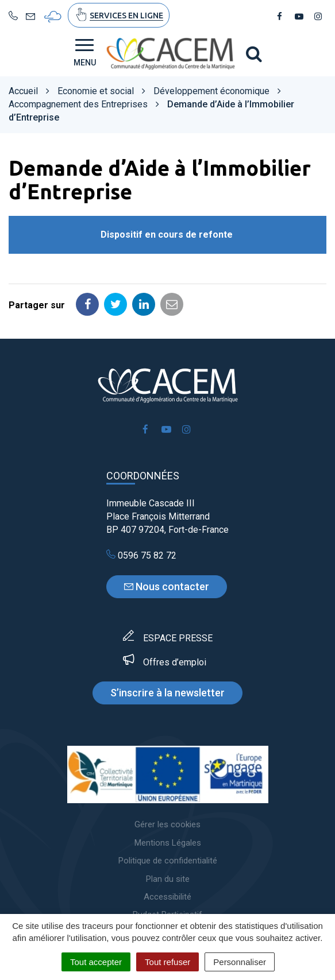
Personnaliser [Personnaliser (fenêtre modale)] (240, 962)
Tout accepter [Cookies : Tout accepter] (96, 962)
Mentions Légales (168, 843)
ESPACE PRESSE (178, 638)
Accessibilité (167, 897)
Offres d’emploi (175, 662)
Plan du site (168, 879)
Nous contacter (167, 586)
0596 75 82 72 (141, 555)
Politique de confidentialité (168, 861)
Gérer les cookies (167, 824)
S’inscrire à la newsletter (167, 693)
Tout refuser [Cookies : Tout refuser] (167, 962)
